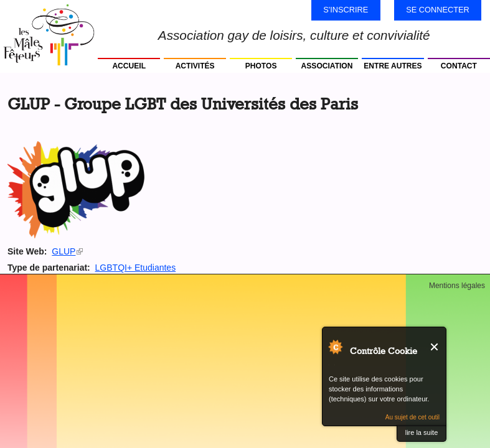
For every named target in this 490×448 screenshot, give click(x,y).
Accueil (129, 66)
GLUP (67, 251)
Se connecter (438, 10)
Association (327, 66)
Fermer (435, 347)
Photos (261, 66)
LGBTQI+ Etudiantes (136, 268)
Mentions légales (457, 286)
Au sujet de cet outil (412, 417)
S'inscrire (346, 10)
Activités (195, 66)
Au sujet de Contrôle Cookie (335, 347)
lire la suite (422, 432)
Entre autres (393, 66)
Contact (459, 66)
